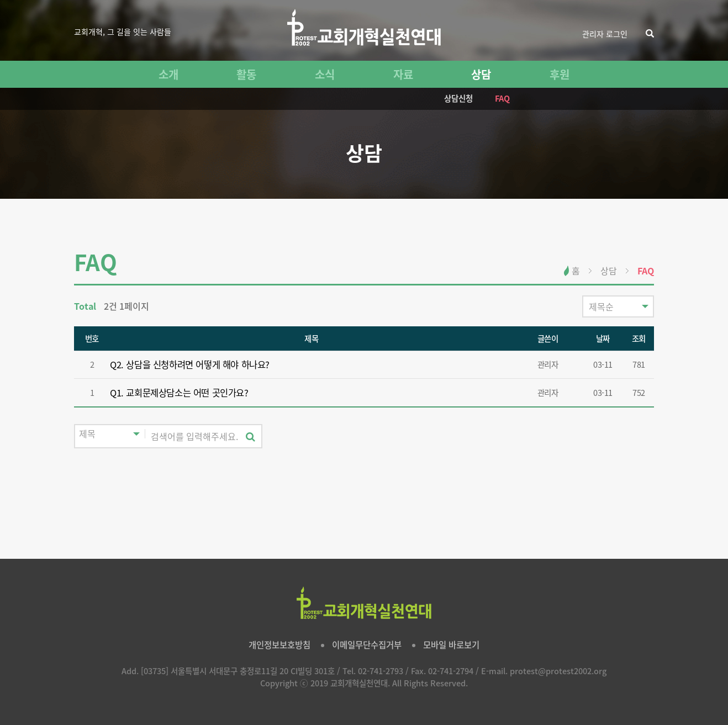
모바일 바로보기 (451, 645)
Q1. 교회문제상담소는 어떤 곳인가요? (179, 393)
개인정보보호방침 (279, 645)
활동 (246, 74)
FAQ (502, 98)
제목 (311, 338)
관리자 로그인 (605, 34)
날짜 (603, 338)
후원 (560, 74)
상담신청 (458, 98)
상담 (481, 74)
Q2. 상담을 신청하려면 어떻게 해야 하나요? (190, 364)
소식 (325, 74)
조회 (639, 338)
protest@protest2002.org (558, 671)
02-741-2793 (381, 671)
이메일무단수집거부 (367, 645)
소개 (168, 74)
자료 (403, 74)
